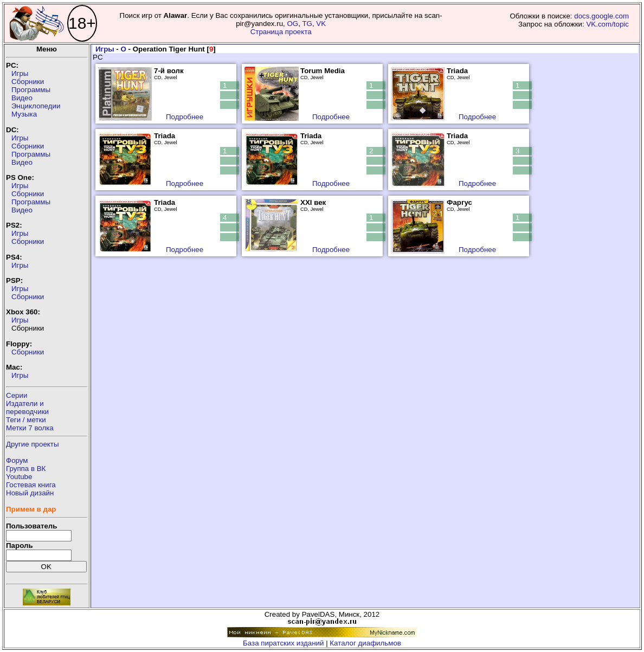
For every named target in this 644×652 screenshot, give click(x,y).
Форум (17, 460)
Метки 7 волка (30, 428)
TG (307, 24)
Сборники (28, 82)
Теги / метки (26, 420)
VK (321, 24)
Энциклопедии (36, 106)
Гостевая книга (31, 485)
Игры (20, 73)
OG (292, 24)
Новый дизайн (30, 493)
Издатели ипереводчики (27, 408)
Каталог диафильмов (365, 643)
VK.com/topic (607, 24)
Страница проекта (281, 32)
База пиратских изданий (283, 643)
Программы (31, 90)
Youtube (19, 477)
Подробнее (185, 117)
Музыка (24, 114)
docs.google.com (601, 16)
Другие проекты (33, 444)
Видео (22, 98)
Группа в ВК (26, 469)
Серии (17, 395)
